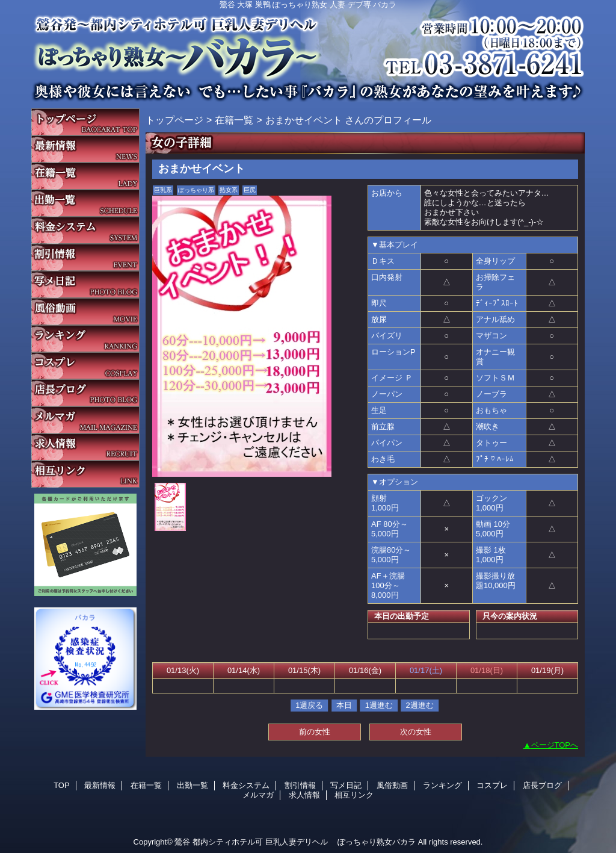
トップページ (174, 120)
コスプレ (85, 366)
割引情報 (85, 257)
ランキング (85, 339)
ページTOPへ (555, 745)
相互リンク (85, 474)
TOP (85, 122)
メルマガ (85, 420)
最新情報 (85, 149)
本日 (344, 705)
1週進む (379, 705)
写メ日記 (85, 284)
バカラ (308, 51)
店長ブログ (85, 393)
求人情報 (85, 447)
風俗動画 (85, 312)
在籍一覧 (85, 176)
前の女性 (315, 732)
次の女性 (416, 732)
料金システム (85, 230)
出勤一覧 (85, 203)
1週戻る (309, 705)
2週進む (420, 705)
